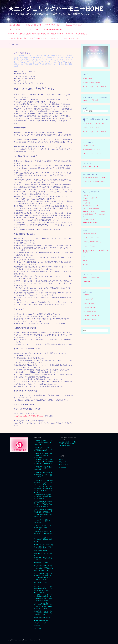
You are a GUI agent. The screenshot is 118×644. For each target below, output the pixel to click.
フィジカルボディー (26, 62)
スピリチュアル (24, 60)
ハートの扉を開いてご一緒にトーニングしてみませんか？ (27, 38)
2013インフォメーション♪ (89, 246)
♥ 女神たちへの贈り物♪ (89, 303)
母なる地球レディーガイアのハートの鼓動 (94, 211)
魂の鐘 (16, 66)
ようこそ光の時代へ (22, 53)
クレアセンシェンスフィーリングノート (93, 124)
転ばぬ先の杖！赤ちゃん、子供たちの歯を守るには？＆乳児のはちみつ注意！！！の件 (43, 613)
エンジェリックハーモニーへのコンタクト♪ (65, 38)
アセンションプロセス (47, 58)
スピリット (34, 60)
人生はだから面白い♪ (15, 25)
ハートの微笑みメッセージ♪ (90, 234)
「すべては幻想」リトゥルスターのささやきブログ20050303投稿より (43, 533)
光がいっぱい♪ (86, 195)
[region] (95, 57)
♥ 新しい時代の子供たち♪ (89, 311)
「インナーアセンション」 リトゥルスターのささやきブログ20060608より (43, 521)
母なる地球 (43, 64)
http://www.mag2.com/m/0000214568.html (29, 416)
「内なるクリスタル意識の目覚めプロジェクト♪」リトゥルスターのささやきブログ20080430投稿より (43, 462)
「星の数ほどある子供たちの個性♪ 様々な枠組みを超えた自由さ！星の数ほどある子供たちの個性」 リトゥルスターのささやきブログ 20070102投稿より (44, 513)
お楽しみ (85, 260)
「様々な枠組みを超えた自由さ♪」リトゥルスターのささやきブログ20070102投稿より (43, 468)
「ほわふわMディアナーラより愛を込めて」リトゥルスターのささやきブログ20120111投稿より (43, 449)
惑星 (26, 64)
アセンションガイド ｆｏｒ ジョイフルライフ (95, 87)
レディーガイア (38, 62)
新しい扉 (36, 64)
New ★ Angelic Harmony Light (53, 29)
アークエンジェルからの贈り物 (91, 208)
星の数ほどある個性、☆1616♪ (42, 617)
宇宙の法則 (37, 626)
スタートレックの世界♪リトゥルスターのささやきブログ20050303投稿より (43, 540)
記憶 (66, 64)
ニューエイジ (43, 60)
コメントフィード (63, 465)
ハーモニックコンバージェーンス (59, 60)
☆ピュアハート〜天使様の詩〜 (91, 100)
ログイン (61, 459)
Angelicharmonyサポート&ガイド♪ (92, 238)
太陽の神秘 (87, 203)
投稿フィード (62, 462)
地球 (69, 62)
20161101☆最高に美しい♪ (53, 25)
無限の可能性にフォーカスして (43, 551)
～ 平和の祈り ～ (87, 282)
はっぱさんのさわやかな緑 (90, 198)
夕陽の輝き (86, 201)
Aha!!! (84, 256)
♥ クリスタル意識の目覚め (90, 307)
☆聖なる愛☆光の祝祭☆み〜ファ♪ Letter (94, 177)
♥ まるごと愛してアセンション (91, 315)
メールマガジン (38, 56)
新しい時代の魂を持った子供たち (91, 149)
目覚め (61, 64)
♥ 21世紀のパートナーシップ (90, 320)
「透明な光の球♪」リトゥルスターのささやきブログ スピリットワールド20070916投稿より (43, 482)
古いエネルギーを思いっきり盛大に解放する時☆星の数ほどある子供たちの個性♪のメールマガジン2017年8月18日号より (48, 34)
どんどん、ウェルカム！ (74, 25)
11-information (38, 628)
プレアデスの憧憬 (87, 79)
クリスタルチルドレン (88, 145)
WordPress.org (62, 467)
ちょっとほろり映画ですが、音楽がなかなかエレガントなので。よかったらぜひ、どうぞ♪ (67, 444)
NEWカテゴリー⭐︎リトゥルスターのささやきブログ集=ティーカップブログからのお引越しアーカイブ (43, 546)
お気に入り (86, 264)
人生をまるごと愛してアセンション (55, 56)
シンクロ (68, 58)
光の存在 (63, 62)
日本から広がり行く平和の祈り (91, 277)
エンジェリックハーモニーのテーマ (20, 29)
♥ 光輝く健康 (86, 295)
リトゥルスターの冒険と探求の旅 (91, 83)
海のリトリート (53, 64)
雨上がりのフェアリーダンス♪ (91, 206)
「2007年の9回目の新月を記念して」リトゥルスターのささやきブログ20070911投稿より (43, 497)
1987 (33, 58)
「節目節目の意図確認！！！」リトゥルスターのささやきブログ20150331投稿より (43, 443)
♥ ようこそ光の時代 (88, 299)
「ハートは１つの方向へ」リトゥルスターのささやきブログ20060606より (43, 527)
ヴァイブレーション (50, 62)
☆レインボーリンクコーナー (90, 166)
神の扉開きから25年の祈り (41, 562)
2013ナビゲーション (25, 56)
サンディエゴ (59, 58)
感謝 (30, 64)
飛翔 (70, 64)
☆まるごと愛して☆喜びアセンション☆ (95, 181)
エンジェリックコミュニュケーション (93, 153)
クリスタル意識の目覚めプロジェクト (93, 242)
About (38, 29)
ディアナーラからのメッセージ (91, 128)
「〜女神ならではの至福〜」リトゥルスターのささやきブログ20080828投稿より (43, 455)
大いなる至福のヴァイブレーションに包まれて (95, 214)
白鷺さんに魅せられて (34, 25)
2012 (37, 58)
